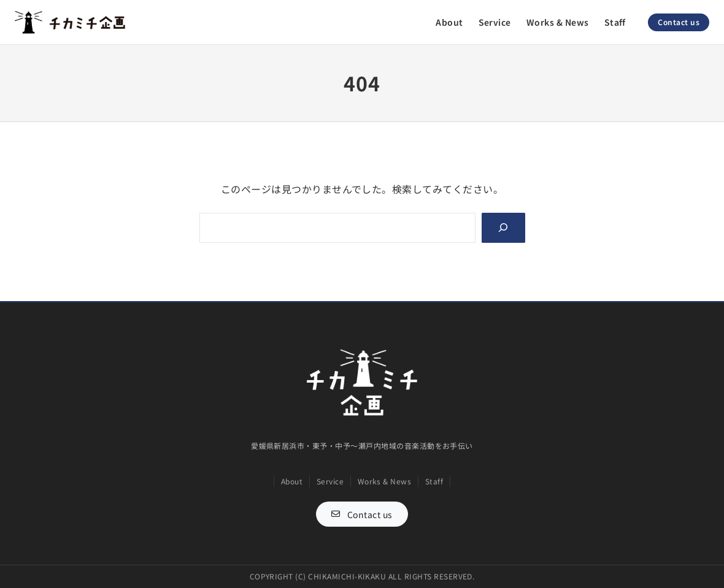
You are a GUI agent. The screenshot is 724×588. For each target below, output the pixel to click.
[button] (362, 514)
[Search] (503, 228)
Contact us (679, 22)
